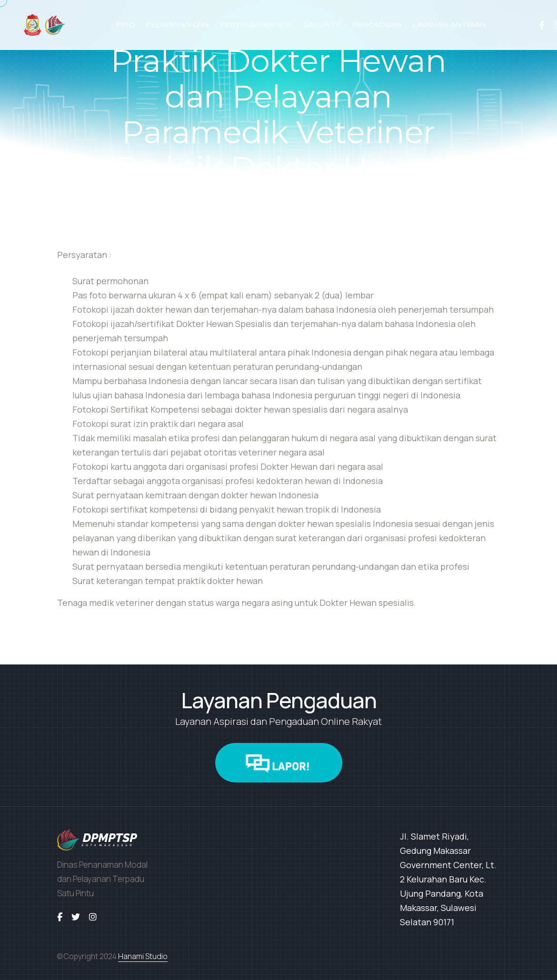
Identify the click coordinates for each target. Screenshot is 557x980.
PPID (126, 25)
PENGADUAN (377, 25)
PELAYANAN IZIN (178, 25)
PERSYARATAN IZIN (256, 25)
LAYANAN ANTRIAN (449, 25)
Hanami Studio (143, 956)
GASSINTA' (323, 25)
